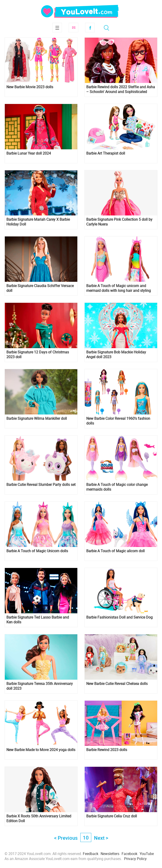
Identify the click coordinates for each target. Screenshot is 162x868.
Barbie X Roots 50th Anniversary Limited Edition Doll (39, 819)
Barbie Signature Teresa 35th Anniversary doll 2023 (40, 686)
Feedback (91, 854)
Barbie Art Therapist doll (106, 153)
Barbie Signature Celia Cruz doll (112, 816)
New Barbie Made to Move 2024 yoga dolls (41, 750)
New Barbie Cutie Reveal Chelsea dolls (117, 684)
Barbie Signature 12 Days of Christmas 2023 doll (38, 355)
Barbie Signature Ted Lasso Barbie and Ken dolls (38, 620)
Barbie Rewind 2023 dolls (107, 750)
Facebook (90, 28)
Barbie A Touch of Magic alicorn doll (115, 551)
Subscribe (73, 28)
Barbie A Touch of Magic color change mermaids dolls (117, 487)
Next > (101, 838)
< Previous (66, 838)
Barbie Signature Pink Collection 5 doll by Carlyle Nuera (119, 222)
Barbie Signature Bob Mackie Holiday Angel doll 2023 (116, 355)
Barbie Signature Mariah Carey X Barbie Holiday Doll (38, 222)
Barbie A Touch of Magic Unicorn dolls (37, 551)
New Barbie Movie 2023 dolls (30, 87)
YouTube (147, 854)
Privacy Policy (135, 859)
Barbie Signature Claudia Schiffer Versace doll (40, 288)
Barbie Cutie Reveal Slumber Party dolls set (41, 485)
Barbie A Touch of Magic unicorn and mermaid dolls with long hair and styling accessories (119, 288)
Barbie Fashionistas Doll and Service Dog (119, 617)
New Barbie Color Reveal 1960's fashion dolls (118, 421)
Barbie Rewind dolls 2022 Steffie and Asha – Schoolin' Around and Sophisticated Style (121, 89)
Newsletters (110, 854)
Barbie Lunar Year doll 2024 (29, 153)
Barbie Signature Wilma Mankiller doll (37, 418)
